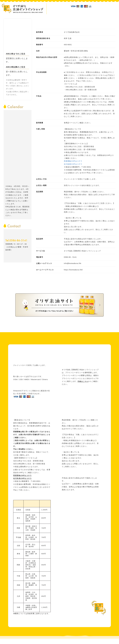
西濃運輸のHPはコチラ (73, 161)
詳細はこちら (83, 381)
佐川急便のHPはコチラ (73, 164)
